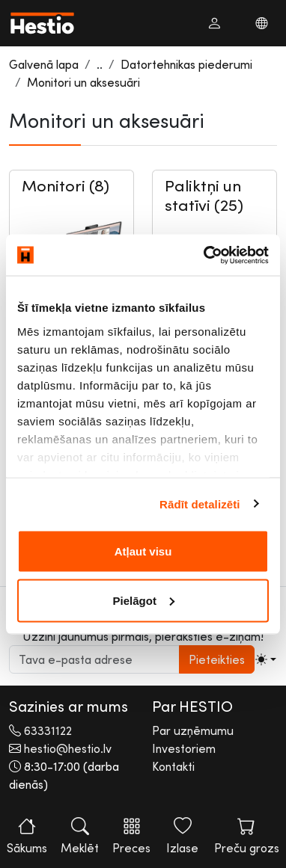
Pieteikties (217, 659)
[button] (214, 23)
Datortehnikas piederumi (186, 64)
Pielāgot (144, 600)
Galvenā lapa (44, 64)
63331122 (48, 730)
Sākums (27, 836)
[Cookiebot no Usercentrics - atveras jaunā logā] (205, 255)
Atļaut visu (143, 551)
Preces (131, 836)
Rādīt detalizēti (200, 504)
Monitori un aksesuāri (83, 82)
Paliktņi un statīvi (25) (204, 195)
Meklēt (80, 836)
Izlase (183, 836)
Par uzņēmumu (193, 730)
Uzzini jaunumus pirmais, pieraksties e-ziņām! (143, 636)
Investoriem (184, 748)
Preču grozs (247, 836)
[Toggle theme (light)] (266, 659)
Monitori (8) (66, 185)
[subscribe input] (94, 659)
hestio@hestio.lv (68, 748)
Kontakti (173, 766)
